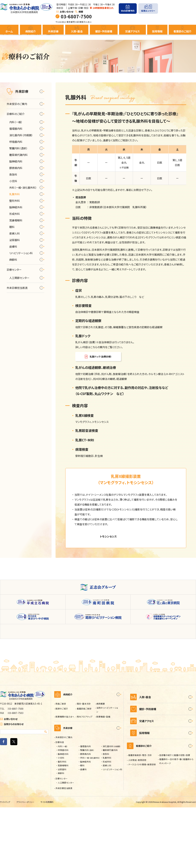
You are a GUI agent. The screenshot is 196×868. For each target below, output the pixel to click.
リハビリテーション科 (112, 830)
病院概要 (101, 764)
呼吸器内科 (63, 811)
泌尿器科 (62, 830)
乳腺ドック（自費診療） (101, 357)
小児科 (61, 818)
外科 (90, 818)
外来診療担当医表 (64, 849)
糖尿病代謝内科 (110, 811)
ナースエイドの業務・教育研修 (142, 829)
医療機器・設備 (103, 777)
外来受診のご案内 (64, 798)
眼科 (82, 826)
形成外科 (107, 822)
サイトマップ (6, 863)
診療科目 (60, 803)
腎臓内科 (87, 811)
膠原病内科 (86, 815)
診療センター (62, 839)
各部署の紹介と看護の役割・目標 (175, 820)
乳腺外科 (107, 818)
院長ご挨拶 (61, 764)
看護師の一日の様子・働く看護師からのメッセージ (176, 826)
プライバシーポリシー (27, 863)
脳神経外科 (86, 822)
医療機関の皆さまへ (65, 777)
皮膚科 (83, 830)
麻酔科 (61, 834)
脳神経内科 (63, 815)
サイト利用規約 (50, 863)
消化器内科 (112, 807)
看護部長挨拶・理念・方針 (140, 820)
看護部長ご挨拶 (84, 769)
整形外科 (62, 822)
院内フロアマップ (85, 777)
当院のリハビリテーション (107, 770)
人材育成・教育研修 (137, 825)
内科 (63, 807)
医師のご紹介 (62, 769)
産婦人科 (107, 826)
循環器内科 (86, 807)
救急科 (106, 815)
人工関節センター (66, 843)
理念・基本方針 (84, 764)
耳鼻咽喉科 (63, 826)
